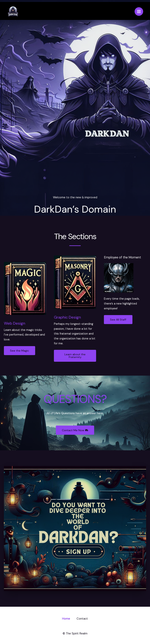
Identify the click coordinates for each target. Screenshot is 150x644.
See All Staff (118, 319)
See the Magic (20, 351)
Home (66, 619)
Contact (83, 619)
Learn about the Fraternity (75, 356)
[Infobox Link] (25, 302)
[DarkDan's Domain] (13, 12)
